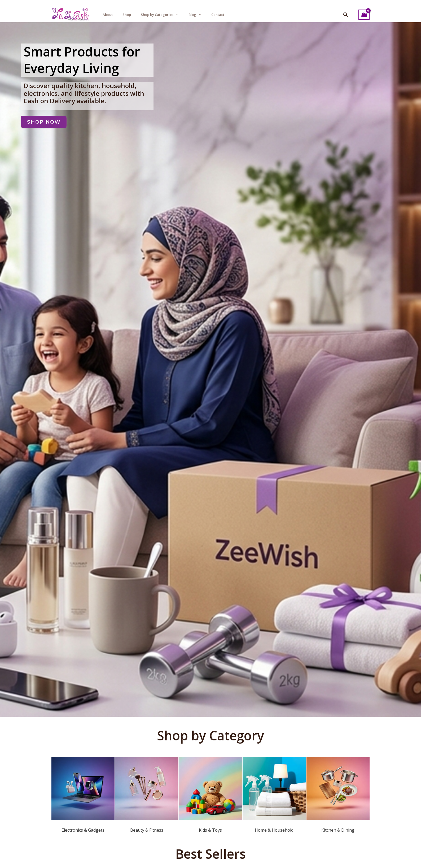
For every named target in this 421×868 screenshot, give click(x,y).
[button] (346, 15)
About (108, 15)
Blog (192, 15)
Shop (127, 15)
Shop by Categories (157, 15)
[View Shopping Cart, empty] (364, 15)
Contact (218, 15)
